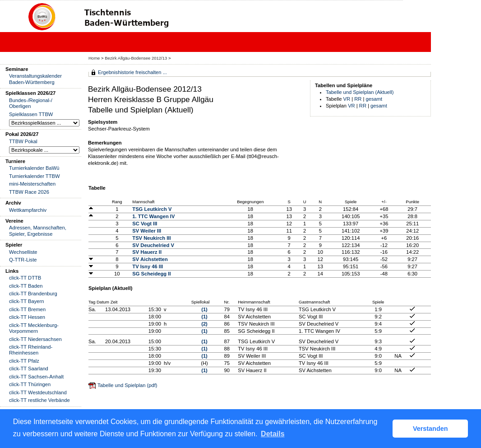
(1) (204, 309)
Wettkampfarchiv (28, 210)
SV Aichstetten (150, 259)
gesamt (374, 99)
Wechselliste (23, 252)
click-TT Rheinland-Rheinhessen (31, 350)
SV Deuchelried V (153, 245)
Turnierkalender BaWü (34, 168)
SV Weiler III (147, 231)
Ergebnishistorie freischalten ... (132, 72)
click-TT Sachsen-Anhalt (36, 377)
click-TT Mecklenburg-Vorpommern (34, 328)
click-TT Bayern (27, 301)
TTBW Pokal (23, 141)
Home (94, 58)
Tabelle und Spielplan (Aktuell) (360, 92)
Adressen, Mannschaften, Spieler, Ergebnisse (38, 231)
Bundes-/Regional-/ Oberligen (31, 103)
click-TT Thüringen (30, 384)
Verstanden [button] (430, 429)
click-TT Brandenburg (33, 294)
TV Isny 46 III (148, 266)
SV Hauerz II (147, 252)
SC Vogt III (145, 224)
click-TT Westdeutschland (38, 392)
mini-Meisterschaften (32, 184)
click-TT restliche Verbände (39, 400)
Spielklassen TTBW (31, 114)
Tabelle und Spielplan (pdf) (127, 385)
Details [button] (273, 434)
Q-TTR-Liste (23, 260)
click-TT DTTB (25, 278)
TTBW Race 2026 (29, 192)
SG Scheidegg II (151, 274)
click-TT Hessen (27, 317)
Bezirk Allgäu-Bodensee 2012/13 (136, 58)
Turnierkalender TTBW (35, 176)
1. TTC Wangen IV (153, 216)
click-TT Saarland (29, 369)
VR (347, 99)
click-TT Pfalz (24, 361)
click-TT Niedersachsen (35, 339)
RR (358, 99)
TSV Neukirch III (151, 238)
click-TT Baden (26, 286)
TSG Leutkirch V (152, 209)
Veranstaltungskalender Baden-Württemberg (35, 79)
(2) (204, 324)
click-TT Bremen (27, 309)
